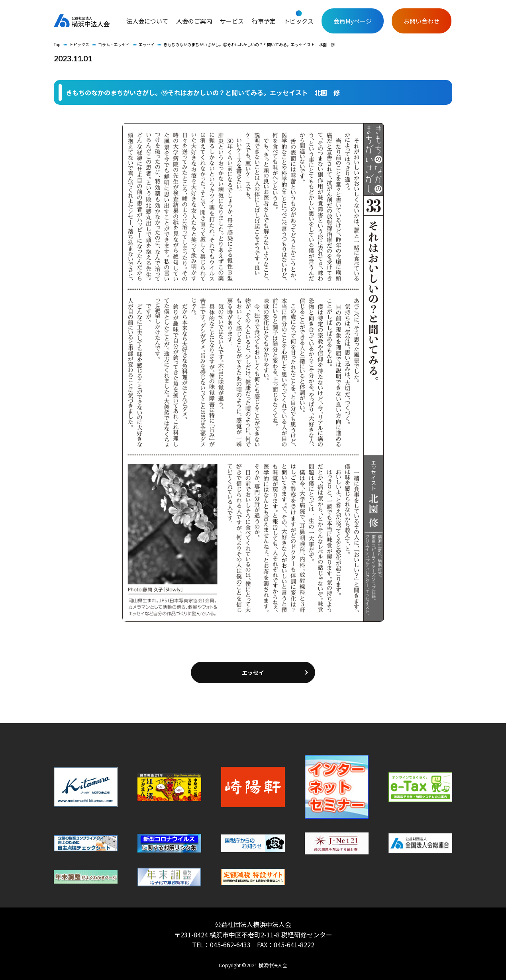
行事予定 (264, 21)
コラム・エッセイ (114, 44)
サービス (232, 21)
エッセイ (147, 44)
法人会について (147, 21)
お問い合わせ (422, 21)
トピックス (299, 21)
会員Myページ (353, 21)
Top (57, 44)
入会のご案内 (194, 21)
